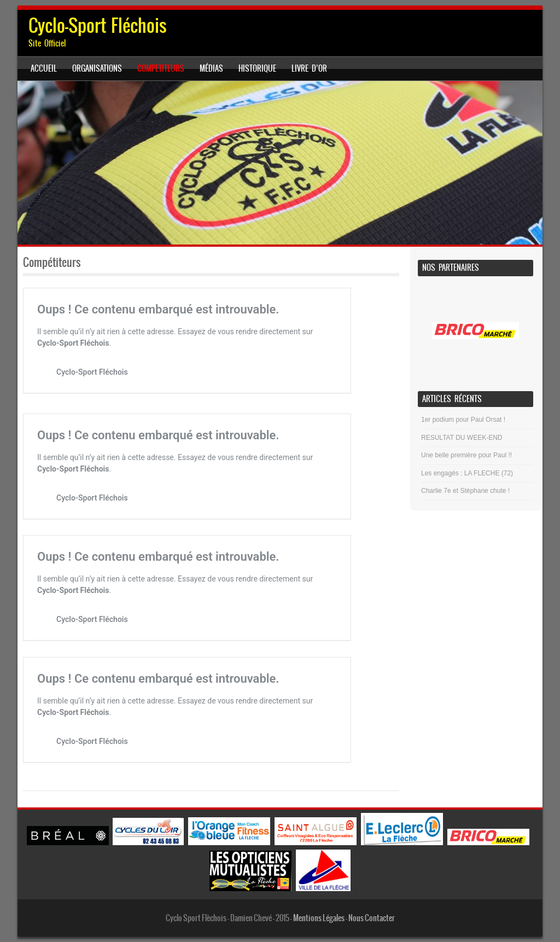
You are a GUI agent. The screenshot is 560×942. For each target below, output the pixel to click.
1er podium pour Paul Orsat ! (463, 420)
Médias (211, 68)
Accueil (44, 68)
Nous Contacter (372, 918)
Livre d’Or (309, 68)
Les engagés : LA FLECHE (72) (467, 473)
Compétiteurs (161, 68)
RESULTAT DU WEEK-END (462, 438)
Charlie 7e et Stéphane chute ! (465, 491)
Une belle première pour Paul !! (466, 455)
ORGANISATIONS (97, 68)
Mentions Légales (319, 918)
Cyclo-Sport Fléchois (98, 25)
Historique (257, 68)
